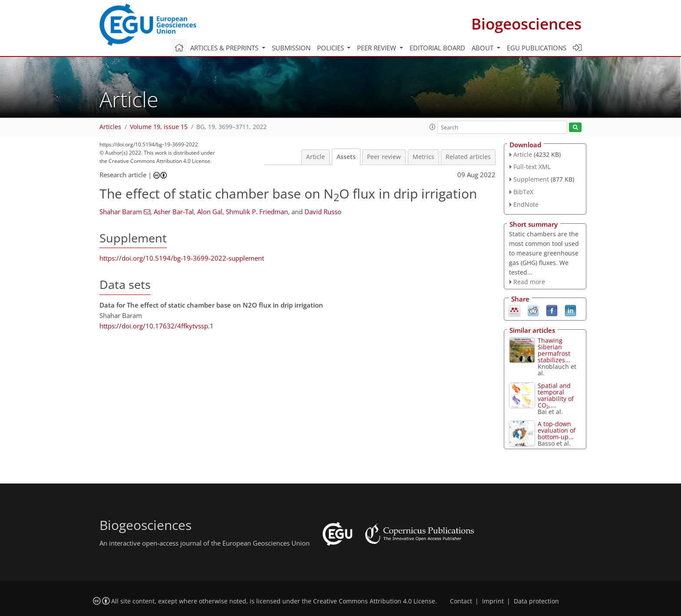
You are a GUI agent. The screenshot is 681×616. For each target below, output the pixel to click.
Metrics (423, 157)
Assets (346, 157)
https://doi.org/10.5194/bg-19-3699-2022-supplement (182, 258)
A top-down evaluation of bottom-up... (557, 430)
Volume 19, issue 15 (159, 127)
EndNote (526, 204)
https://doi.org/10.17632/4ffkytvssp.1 (157, 326)
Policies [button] (331, 48)
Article (316, 157)
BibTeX (523, 192)
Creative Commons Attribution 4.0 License (374, 601)
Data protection (536, 601)
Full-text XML (532, 167)
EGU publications (537, 48)
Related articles (468, 157)
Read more (529, 282)
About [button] (483, 48)
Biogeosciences (526, 24)
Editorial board (437, 48)
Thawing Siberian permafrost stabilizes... (554, 350)
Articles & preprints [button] (225, 48)
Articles (110, 127)
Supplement (531, 179)
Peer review (384, 157)
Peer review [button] (377, 48)
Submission (291, 48)
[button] (433, 127)
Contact (461, 601)
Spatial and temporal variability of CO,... (556, 395)
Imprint (493, 601)
